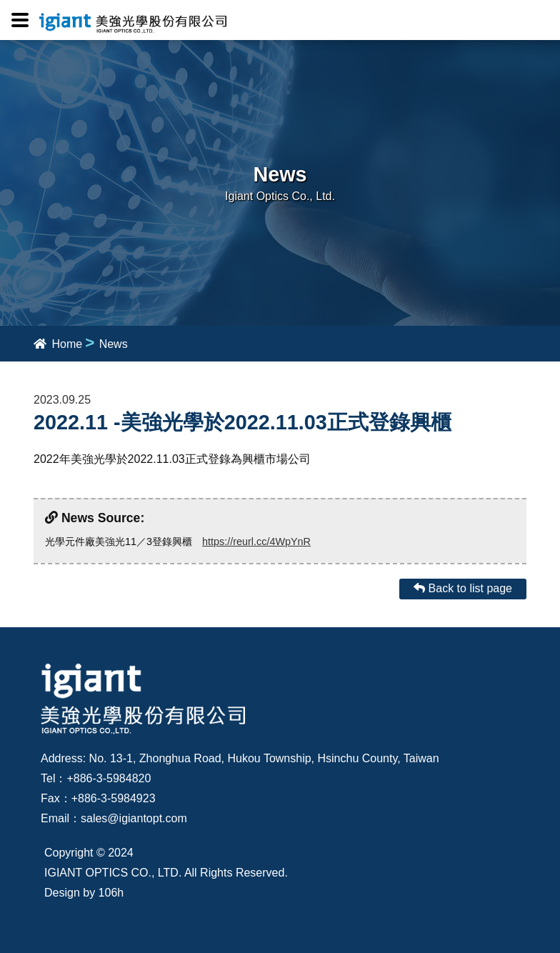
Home (58, 344)
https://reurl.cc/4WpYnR (256, 542)
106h (111, 893)
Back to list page (463, 588)
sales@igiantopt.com (134, 818)
